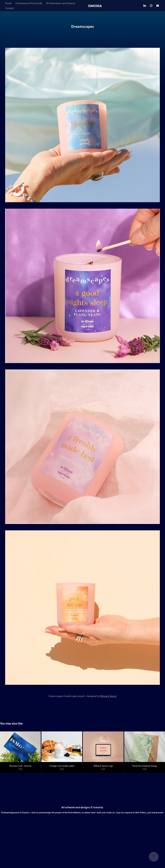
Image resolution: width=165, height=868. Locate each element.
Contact (10, 8)
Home (8, 3)
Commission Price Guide (29, 3)
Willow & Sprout (108, 696)
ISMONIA (95, 6)
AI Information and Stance (61, 3)
